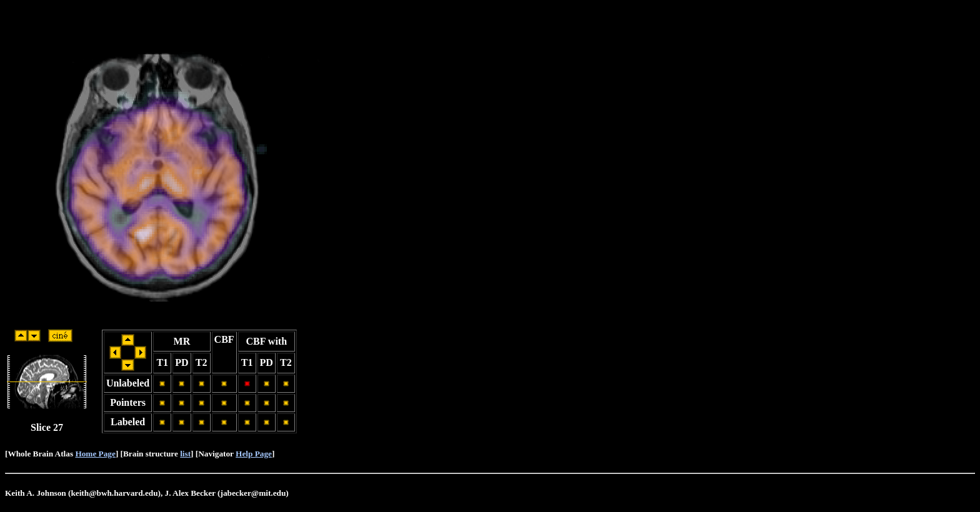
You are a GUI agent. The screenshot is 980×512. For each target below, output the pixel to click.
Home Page (95, 454)
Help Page (254, 454)
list (185, 454)
